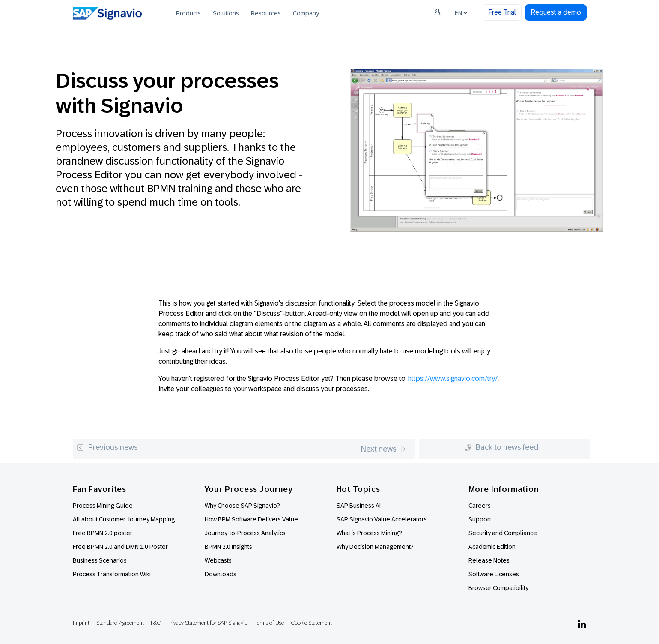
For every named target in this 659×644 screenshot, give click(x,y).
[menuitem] (188, 13)
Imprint (81, 623)
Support (480, 519)
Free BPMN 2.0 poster (103, 533)
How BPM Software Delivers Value (251, 519)
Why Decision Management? (375, 547)
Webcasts (218, 560)
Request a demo (556, 12)
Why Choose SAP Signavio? (242, 506)
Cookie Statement (311, 623)
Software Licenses (494, 574)
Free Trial (502, 12)
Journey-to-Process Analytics (246, 533)
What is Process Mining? (369, 533)
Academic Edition (492, 547)
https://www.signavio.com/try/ (453, 379)
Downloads (221, 574)
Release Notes (489, 560)
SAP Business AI (359, 506)
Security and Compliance (503, 533)
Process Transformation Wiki (112, 574)
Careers (480, 506)
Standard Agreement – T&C (128, 623)
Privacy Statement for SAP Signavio (207, 623)
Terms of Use (269, 623)
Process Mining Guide (103, 506)
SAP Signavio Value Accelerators (382, 519)
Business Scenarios (100, 560)
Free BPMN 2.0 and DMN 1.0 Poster (120, 547)
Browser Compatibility (498, 588)
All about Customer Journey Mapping (124, 519)
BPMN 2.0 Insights (228, 547)
